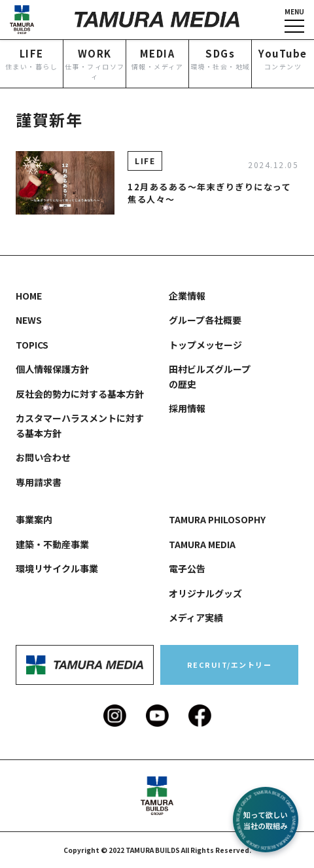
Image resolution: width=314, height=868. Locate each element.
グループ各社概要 (205, 320)
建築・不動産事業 (52, 544)
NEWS (29, 320)
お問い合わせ (43, 457)
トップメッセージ (205, 345)
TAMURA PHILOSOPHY (217, 519)
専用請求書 (39, 482)
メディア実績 (196, 617)
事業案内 (34, 519)
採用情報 (187, 408)
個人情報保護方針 (52, 369)
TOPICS (32, 345)
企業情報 (187, 296)
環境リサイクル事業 (57, 568)
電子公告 (187, 568)
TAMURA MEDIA (202, 544)
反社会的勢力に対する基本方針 (80, 394)
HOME (29, 296)
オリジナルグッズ (205, 593)
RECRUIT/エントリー (230, 665)
